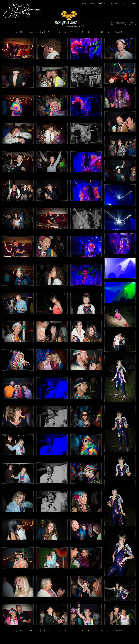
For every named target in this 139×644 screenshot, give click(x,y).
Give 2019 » (119, 32)
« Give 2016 (19, 32)
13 (108, 32)
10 (89, 32)
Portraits (114, 3)
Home (84, 3)
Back (132, 23)
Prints (124, 3)
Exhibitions (103, 3)
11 (95, 32)
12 (102, 32)
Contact (133, 3)
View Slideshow (119, 23)
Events (93, 3)
